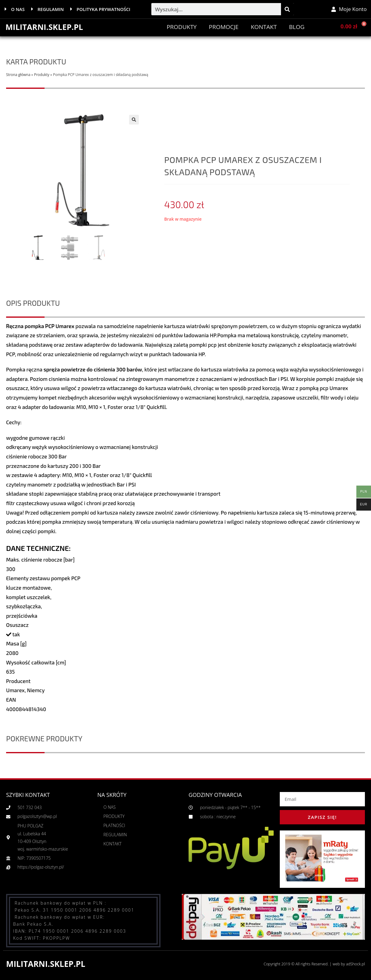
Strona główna (18, 74)
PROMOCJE (223, 27)
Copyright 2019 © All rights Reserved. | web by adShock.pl (313, 964)
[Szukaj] (287, 9)
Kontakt (264, 27)
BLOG (297, 27)
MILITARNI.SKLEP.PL (45, 27)
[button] (134, 120)
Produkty (182, 27)
